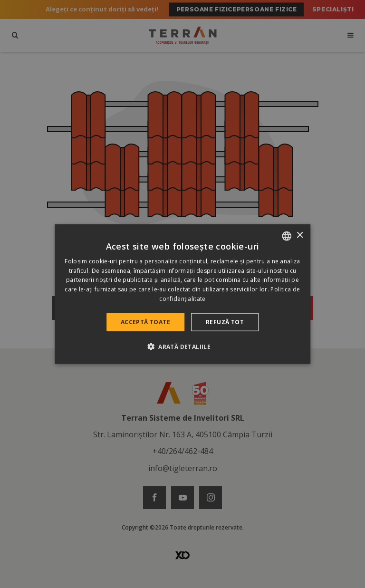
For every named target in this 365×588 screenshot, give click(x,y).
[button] (182, 347)
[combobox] (287, 236)
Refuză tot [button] (225, 322)
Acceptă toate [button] (145, 322)
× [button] (300, 236)
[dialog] (182, 294)
